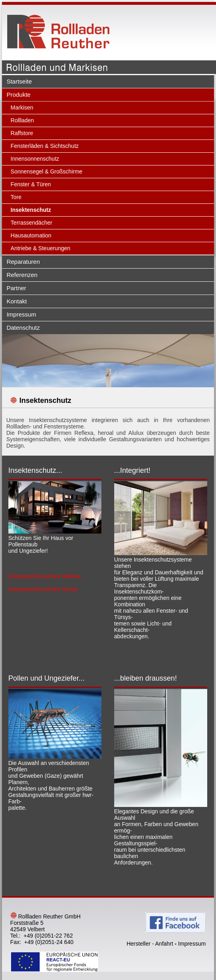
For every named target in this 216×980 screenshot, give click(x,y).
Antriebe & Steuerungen (41, 248)
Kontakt (17, 301)
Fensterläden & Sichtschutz (45, 146)
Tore (16, 197)
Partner (16, 288)
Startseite (19, 81)
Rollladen (22, 120)
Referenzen (22, 275)
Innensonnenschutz (35, 159)
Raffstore (22, 133)
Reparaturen (23, 262)
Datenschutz (23, 328)
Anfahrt (164, 944)
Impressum (21, 314)
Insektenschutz (31, 210)
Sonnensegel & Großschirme (47, 171)
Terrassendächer (32, 223)
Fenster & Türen (31, 184)
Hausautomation (31, 235)
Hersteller (139, 944)
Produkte (18, 95)
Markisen (22, 108)
